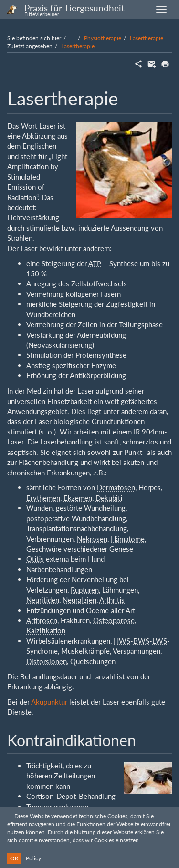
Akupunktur (49, 702)
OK (14, 858)
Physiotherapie (103, 38)
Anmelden (154, 765)
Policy (33, 858)
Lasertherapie (147, 38)
